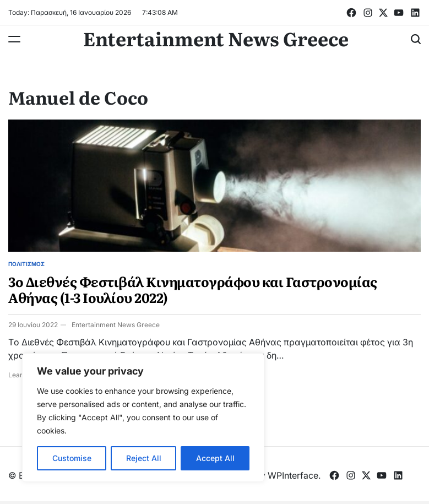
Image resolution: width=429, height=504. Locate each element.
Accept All (215, 458)
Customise (72, 458)
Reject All (144, 458)
